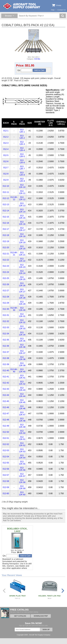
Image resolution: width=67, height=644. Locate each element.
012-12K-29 (22, 303)
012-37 (6, 352)
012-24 (6, 272)
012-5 (6, 155)
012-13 (6, 204)
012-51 (6, 438)
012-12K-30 (22, 309)
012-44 (6, 395)
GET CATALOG (20, 616)
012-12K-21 (22, 254)
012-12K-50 (22, 432)
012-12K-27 (22, 291)
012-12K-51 (22, 438)
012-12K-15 (22, 217)
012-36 (6, 346)
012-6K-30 (14, 309)
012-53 (6, 450)
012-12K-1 (22, 131)
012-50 (6, 432)
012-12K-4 (22, 149)
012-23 (6, 266)
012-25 (6, 278)
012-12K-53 (22, 450)
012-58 (6, 481)
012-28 (6, 297)
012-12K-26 (22, 284)
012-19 (6, 241)
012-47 (6, 414)
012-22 (6, 260)
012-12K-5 (22, 155)
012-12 (6, 198)
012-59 (6, 487)
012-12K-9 (22, 180)
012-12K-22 (22, 260)
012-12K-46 (22, 407)
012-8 (6, 174)
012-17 (6, 229)
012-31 (6, 315)
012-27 (6, 291)
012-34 (6, 334)
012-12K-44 (22, 395)
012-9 (6, 180)
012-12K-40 (22, 371)
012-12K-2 (22, 137)
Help (53, 10)
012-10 (6, 186)
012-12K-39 (22, 364)
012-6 (6, 161)
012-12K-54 (22, 457)
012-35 (6, 340)
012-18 (6, 235)
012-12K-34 (22, 334)
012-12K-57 (22, 475)
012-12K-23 (22, 266)
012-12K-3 (22, 143)
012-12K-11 (22, 192)
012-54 (6, 457)
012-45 (6, 401)
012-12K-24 (22, 272)
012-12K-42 (22, 383)
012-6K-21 (14, 254)
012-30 (6, 309)
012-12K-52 (22, 444)
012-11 (6, 192)
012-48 (6, 420)
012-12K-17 (22, 229)
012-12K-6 (22, 161)
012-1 (6, 131)
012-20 (6, 248)
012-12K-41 (22, 377)
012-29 (6, 303)
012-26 (6, 284)
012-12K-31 (22, 315)
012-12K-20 (22, 248)
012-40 (6, 371)
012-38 (6, 358)
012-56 (6, 469)
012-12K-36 (22, 346)
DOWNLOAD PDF (41, 616)
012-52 (6, 444)
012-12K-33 (22, 327)
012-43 (6, 389)
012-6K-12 (14, 198)
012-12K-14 (22, 211)
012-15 (6, 217)
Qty (25, 70)
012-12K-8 (22, 174)
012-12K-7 (22, 168)
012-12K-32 (22, 321)
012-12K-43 (22, 389)
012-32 (6, 321)
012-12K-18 (22, 235)
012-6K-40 (14, 371)
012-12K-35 (22, 340)
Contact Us (62, 10)
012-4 (6, 149)
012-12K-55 (22, 463)
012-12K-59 (22, 487)
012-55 (6, 463)
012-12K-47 (22, 414)
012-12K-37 (22, 352)
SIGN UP (46, 630)
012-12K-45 (22, 401)
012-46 (6, 407)
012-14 (6, 211)
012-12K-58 (22, 481)
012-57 (6, 475)
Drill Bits (37, 59)
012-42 (6, 383)
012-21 (6, 254)
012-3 (6, 143)
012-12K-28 (22, 297)
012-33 (6, 327)
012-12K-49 (22, 426)
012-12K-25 (22, 278)
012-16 (6, 223)
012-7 (6, 168)
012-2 (6, 137)
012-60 (6, 493)
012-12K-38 (22, 358)
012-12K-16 (22, 223)
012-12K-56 (22, 469)
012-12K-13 (22, 204)
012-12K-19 (22, 241)
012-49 (6, 426)
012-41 (6, 377)
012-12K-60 (22, 493)
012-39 (6, 364)
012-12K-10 (22, 186)
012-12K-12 (22, 198)
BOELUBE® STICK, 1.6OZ (17, 530)
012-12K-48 (22, 420)
